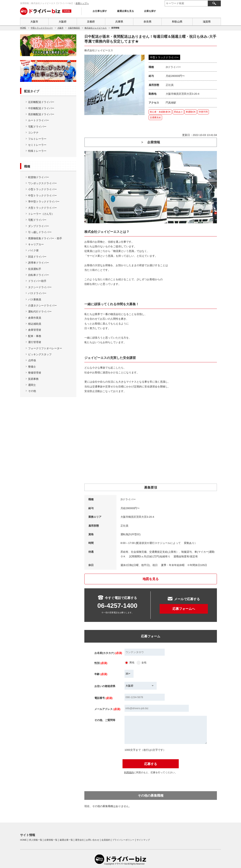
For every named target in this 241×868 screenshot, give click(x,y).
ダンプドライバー (39, 226)
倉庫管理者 (35, 330)
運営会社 (80, 840)
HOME (23, 28)
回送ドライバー (37, 257)
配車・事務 (35, 336)
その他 (32, 391)
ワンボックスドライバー (42, 183)
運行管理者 (35, 342)
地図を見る (151, 579)
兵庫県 (119, 22)
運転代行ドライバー (40, 312)
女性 (144, 663)
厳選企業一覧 (66, 840)
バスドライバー (37, 293)
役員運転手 (35, 269)
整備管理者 (35, 373)
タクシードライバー (40, 287)
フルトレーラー (37, 139)
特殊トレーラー (37, 151)
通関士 (32, 385)
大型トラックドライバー (42, 208)
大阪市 (34, 22)
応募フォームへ (184, 609)
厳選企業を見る (126, 11)
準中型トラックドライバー (44, 202)
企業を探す (150, 11)
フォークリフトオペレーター (45, 348)
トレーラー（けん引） (41, 214)
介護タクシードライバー (42, 306)
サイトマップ (143, 840)
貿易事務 (33, 379)
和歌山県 (177, 22)
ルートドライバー (39, 120)
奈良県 (148, 22)
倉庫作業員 (35, 318)
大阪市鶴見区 (74, 28)
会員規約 (106, 840)
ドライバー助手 (37, 281)
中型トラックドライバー (42, 28)
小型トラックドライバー (42, 189)
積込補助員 (35, 324)
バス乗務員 (35, 299)
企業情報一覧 (51, 840)
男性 (132, 663)
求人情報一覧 (36, 840)
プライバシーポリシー (123, 840)
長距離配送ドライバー (41, 114)
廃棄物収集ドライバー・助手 (45, 238)
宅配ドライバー (37, 127)
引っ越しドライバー (40, 232)
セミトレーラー (37, 145)
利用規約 (129, 772)
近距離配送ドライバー (41, 102)
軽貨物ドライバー (39, 177)
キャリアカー (36, 244)
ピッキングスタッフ (40, 354)
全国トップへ (82, 3)
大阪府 (63, 22)
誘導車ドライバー (39, 263)
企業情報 (154, 142)
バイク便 (33, 250)
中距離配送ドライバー (41, 108)
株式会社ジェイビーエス (96, 28)
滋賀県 (207, 22)
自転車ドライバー (39, 275)
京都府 (91, 22)
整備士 (32, 367)
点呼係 (32, 360)
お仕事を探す (100, 11)
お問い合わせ (93, 840)
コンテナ (33, 133)
